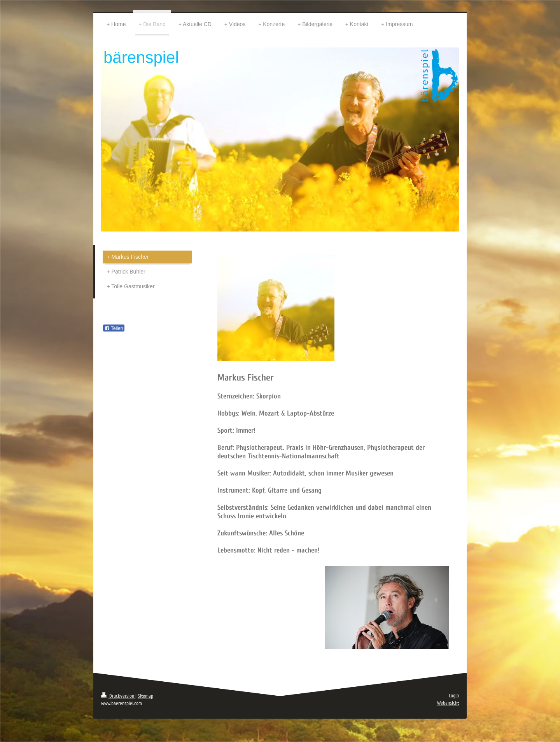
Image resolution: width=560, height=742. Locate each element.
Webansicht (448, 703)
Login (454, 696)
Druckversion (118, 696)
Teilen (114, 328)
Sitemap (145, 696)
